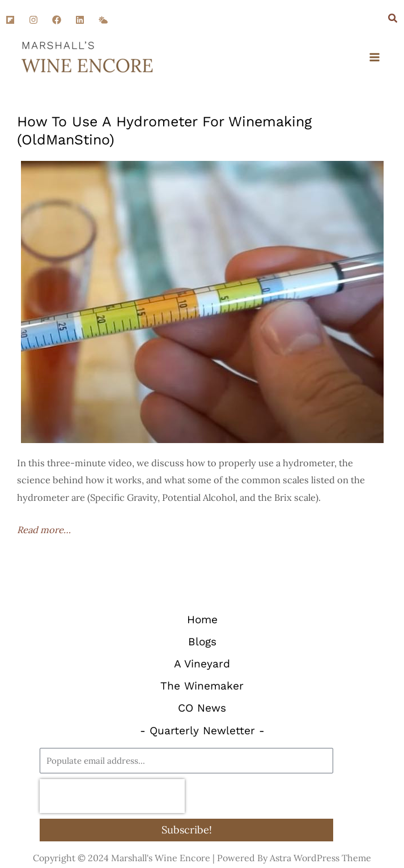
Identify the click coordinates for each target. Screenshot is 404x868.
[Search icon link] (393, 20)
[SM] (103, 20)
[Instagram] (33, 20)
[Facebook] (57, 20)
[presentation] (112, 796)
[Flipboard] (10, 20)
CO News (202, 708)
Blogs (202, 642)
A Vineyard (202, 664)
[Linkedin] (80, 20)
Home (202, 620)
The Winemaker (202, 686)
